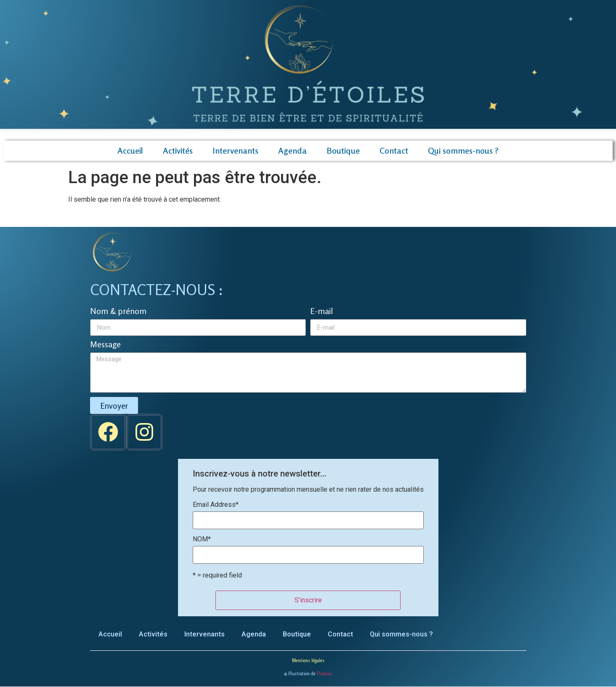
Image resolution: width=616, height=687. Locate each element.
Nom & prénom (118, 312)
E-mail (321, 312)
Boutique (343, 150)
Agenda (292, 150)
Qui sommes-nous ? (463, 150)
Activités (178, 150)
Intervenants (235, 150)
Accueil (130, 150)
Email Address (216, 505)
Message (105, 345)
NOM (202, 539)
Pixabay (324, 674)
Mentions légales (308, 660)
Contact (394, 150)
